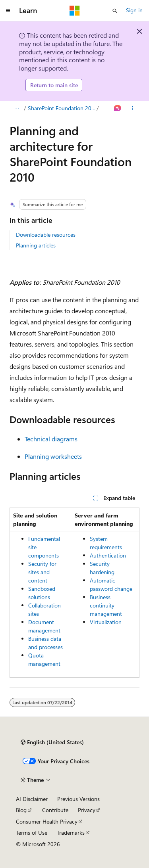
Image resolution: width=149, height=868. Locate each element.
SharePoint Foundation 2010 (62, 108)
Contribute (55, 810)
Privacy (87, 810)
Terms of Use (32, 833)
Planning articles (36, 245)
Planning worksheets (53, 456)
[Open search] (115, 11)
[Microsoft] (75, 11)
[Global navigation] (8, 11)
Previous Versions (78, 799)
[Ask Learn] (118, 108)
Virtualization (106, 622)
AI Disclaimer (32, 799)
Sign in (134, 10)
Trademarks (71, 833)
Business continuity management (106, 605)
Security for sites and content (42, 572)
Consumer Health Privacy (47, 821)
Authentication (108, 555)
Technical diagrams (51, 439)
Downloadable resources (46, 235)
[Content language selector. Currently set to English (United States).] (52, 742)
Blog (21, 810)
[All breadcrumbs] (16, 108)
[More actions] (133, 108)
